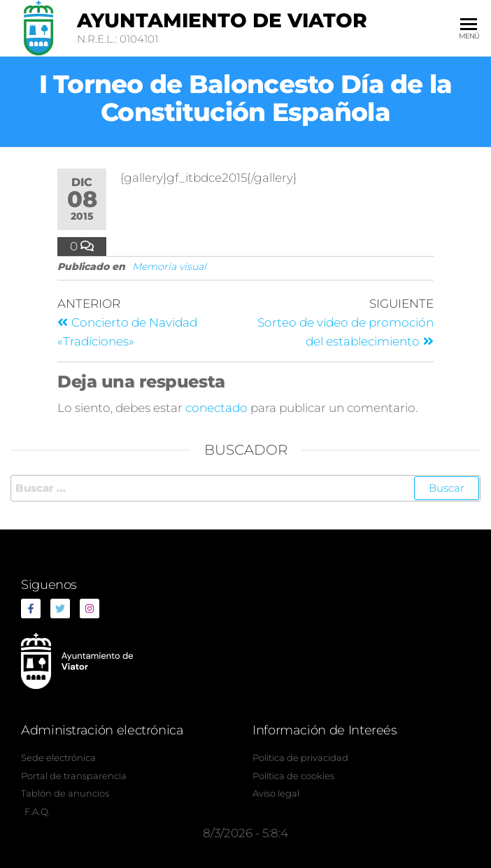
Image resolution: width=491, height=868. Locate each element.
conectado (216, 408)
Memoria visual (169, 266)
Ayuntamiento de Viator (222, 20)
